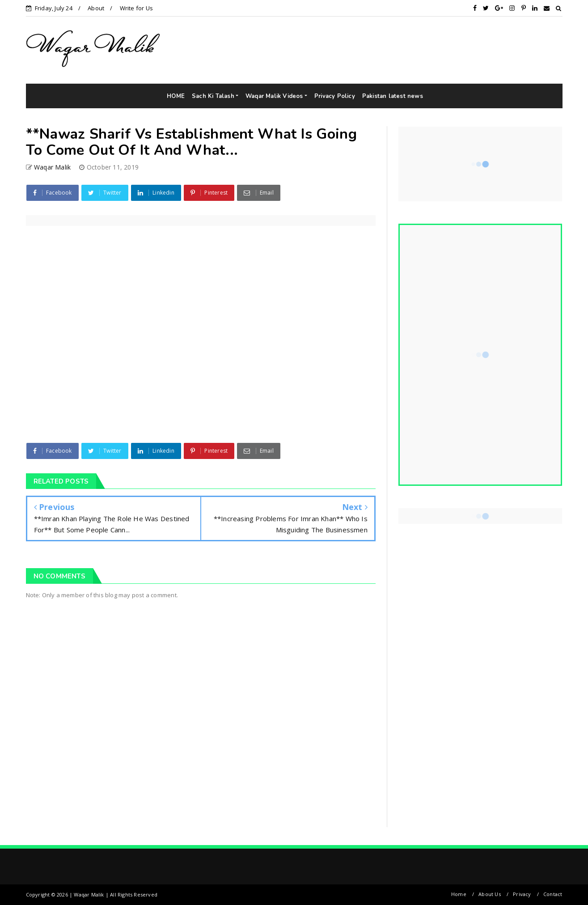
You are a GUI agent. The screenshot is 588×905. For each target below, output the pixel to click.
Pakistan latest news (393, 96)
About (96, 8)
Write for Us (136, 8)
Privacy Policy (335, 96)
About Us (490, 894)
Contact (553, 894)
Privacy (522, 894)
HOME (176, 96)
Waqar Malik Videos (274, 96)
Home (459, 894)
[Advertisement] (458, 50)
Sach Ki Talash (213, 96)
